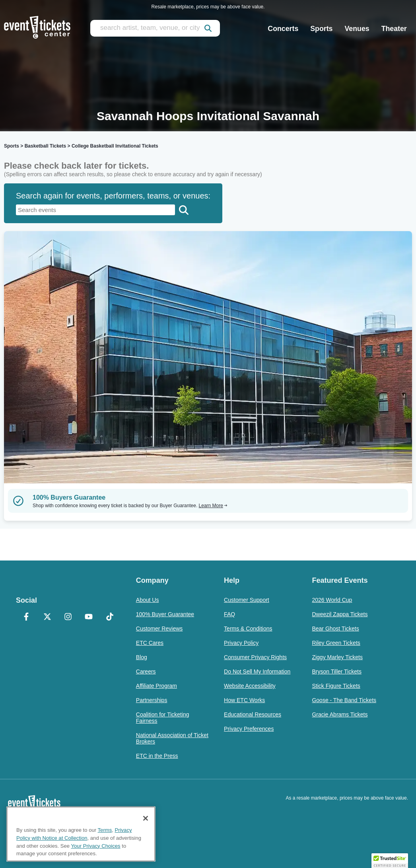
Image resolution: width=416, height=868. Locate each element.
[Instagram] (68, 617)
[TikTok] (109, 617)
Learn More (213, 506)
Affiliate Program (156, 686)
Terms (105, 830)
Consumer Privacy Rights (255, 657)
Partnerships (152, 700)
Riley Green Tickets (336, 643)
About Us (148, 600)
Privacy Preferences (249, 729)
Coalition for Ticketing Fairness (163, 718)
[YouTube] (89, 617)
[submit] (208, 28)
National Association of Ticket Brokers (172, 738)
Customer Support (247, 600)
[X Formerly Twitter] (47, 617)
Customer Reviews (159, 629)
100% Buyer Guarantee (165, 614)
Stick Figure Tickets (336, 686)
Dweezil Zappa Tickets (340, 614)
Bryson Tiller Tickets (336, 671)
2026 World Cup (332, 600)
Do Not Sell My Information (257, 671)
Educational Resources (253, 714)
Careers (146, 671)
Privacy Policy (241, 643)
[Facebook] (26, 617)
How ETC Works (244, 700)
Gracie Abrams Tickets (340, 714)
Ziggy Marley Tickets (337, 657)
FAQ (229, 614)
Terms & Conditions (248, 629)
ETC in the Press (157, 756)
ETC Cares (150, 643)
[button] (390, 860)
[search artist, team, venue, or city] (155, 28)
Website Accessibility (250, 686)
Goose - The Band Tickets (344, 700)
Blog (142, 657)
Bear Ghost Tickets (335, 629)
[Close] (146, 818)
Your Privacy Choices (96, 846)
